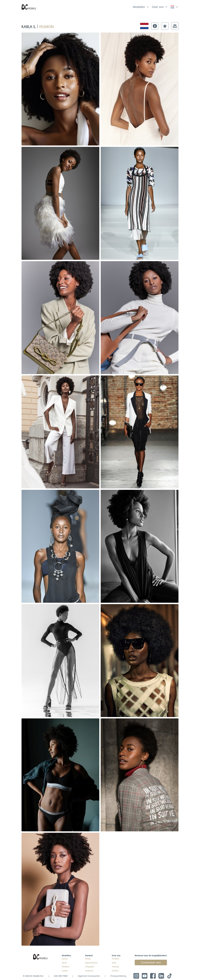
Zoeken (65, 971)
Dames (65, 959)
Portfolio (115, 959)
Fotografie (90, 967)
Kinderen (66, 967)
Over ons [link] (158, 7)
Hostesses (89, 971)
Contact (115, 971)
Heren (64, 963)
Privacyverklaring (118, 976)
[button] (155, 26)
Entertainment (91, 963)
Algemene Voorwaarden (89, 976)
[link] (175, 7)
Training (115, 967)
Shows (88, 959)
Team (114, 963)
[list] (141, 6)
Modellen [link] (139, 7)
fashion (46, 26)
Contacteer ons (151, 962)
